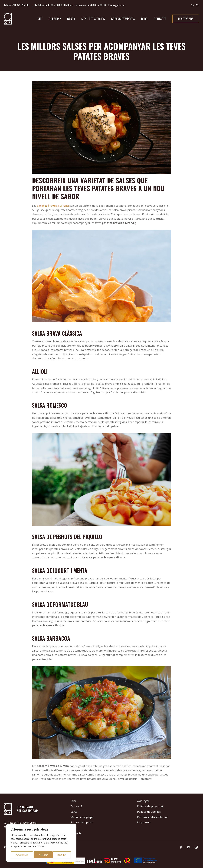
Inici (40, 19)
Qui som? (55, 19)
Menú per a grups (93, 19)
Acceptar (63, 855)
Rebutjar (43, 855)
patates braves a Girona (53, 206)
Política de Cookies (149, 812)
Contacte (160, 19)
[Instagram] (196, 847)
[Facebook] (181, 847)
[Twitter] (188, 847)
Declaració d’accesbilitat (152, 817)
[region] (41, 843)
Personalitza (22, 855)
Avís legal (143, 801)
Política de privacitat (150, 806)
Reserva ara (186, 18)
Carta (71, 19)
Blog (144, 19)
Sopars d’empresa (123, 19)
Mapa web (144, 822)
